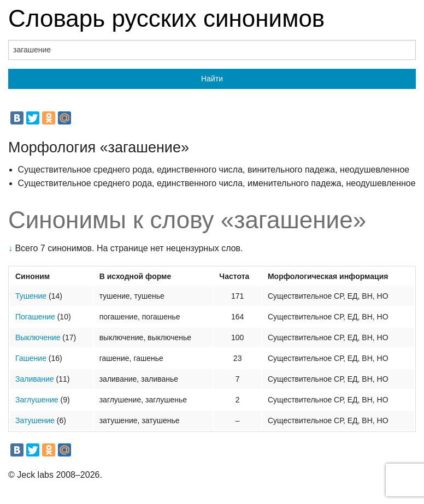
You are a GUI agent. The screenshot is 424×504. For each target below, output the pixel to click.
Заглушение (37, 400)
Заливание (35, 379)
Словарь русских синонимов (166, 18)
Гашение (31, 358)
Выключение (38, 337)
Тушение (31, 296)
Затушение (35, 420)
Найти (212, 79)
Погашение (35, 317)
